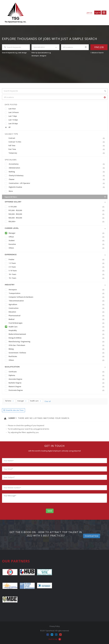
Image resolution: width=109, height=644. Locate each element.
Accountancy (57, 164)
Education (57, 312)
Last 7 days (13, 116)
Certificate (57, 372)
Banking (57, 172)
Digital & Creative (57, 187)
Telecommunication (57, 301)
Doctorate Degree (57, 390)
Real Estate (57, 356)
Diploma (57, 375)
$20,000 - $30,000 (57, 214)
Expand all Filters (55, 197)
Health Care (57, 327)
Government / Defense (57, 353)
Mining (57, 349)
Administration (57, 168)
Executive (57, 244)
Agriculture (57, 304)
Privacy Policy (55, 626)
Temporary (57, 153)
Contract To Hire (57, 142)
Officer (57, 237)
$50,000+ (57, 222)
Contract (57, 138)
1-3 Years (57, 263)
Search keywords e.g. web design (14, 53)
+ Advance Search (97, 53)
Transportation (57, 293)
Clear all (48, 401)
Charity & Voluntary (57, 176)
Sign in (98, 13)
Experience (11, 255)
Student (57, 241)
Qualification (12, 367)
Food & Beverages (57, 323)
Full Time (57, 146)
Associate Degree (57, 379)
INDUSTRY (10, 285)
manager (22, 401)
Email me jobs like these (15, 410)
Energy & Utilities (57, 338)
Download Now (92, 536)
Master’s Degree (57, 387)
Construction (57, 308)
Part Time (57, 149)
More (11, 191)
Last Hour (12, 109)
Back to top (55, 639)
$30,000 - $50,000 (57, 218)
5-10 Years (57, 271)
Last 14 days (13, 120)
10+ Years (57, 274)
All (9, 127)
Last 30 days (13, 124)
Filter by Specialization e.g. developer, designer (41, 54)
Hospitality (57, 330)
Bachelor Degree (57, 383)
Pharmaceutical (57, 316)
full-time (9, 401)
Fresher (57, 260)
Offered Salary (13, 202)
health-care (35, 401)
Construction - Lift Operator (57, 183)
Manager (57, 233)
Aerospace (57, 290)
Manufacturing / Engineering (57, 342)
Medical (57, 319)
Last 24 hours (14, 112)
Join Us (90, 13)
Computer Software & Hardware (57, 297)
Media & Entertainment (57, 334)
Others (57, 248)
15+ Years (57, 278)
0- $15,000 (57, 207)
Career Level (12, 228)
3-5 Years (57, 267)
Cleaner (57, 179)
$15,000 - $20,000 (57, 210)
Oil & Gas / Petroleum (57, 345)
